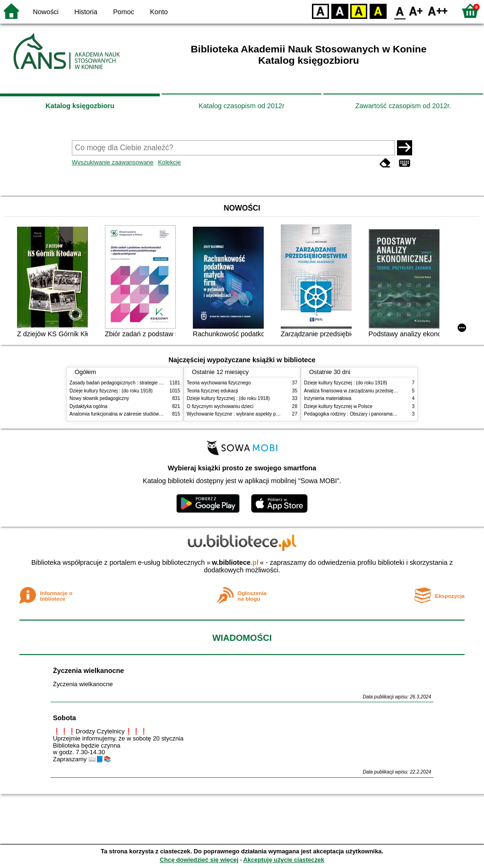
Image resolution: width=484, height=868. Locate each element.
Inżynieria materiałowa (328, 398)
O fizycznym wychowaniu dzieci (220, 406)
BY (378, 11)
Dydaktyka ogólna (88, 406)
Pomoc (124, 12)
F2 (438, 11)
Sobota (65, 718)
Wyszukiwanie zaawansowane (113, 162)
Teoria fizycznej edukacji (212, 391)
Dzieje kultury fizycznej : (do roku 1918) (111, 391)
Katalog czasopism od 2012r (242, 106)
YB (359, 11)
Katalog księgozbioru (80, 106)
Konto (159, 12)
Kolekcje (169, 162)
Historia (86, 12)
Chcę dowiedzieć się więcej (199, 860)
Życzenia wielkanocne (88, 671)
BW (340, 11)
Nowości (46, 12)
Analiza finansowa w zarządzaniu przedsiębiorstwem (359, 391)
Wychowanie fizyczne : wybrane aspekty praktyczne (242, 414)
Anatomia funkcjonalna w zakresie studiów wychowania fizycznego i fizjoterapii (152, 414)
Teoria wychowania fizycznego (219, 383)
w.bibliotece (235, 562)
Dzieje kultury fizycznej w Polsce (338, 406)
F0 (400, 11)
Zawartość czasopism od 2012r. (403, 106)
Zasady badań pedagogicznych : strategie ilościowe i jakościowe (137, 383)
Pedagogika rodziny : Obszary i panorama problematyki (363, 414)
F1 (416, 11)
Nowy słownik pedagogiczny (99, 398)
